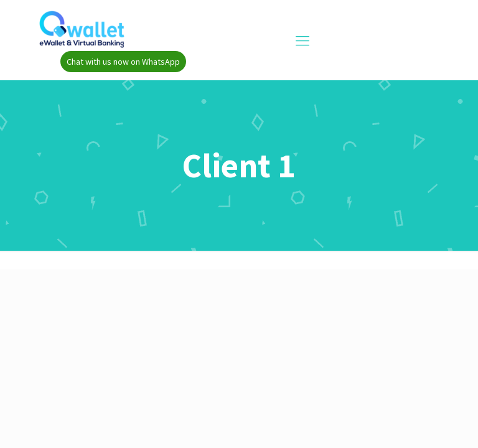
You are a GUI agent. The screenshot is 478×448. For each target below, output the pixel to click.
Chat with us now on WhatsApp (123, 62)
